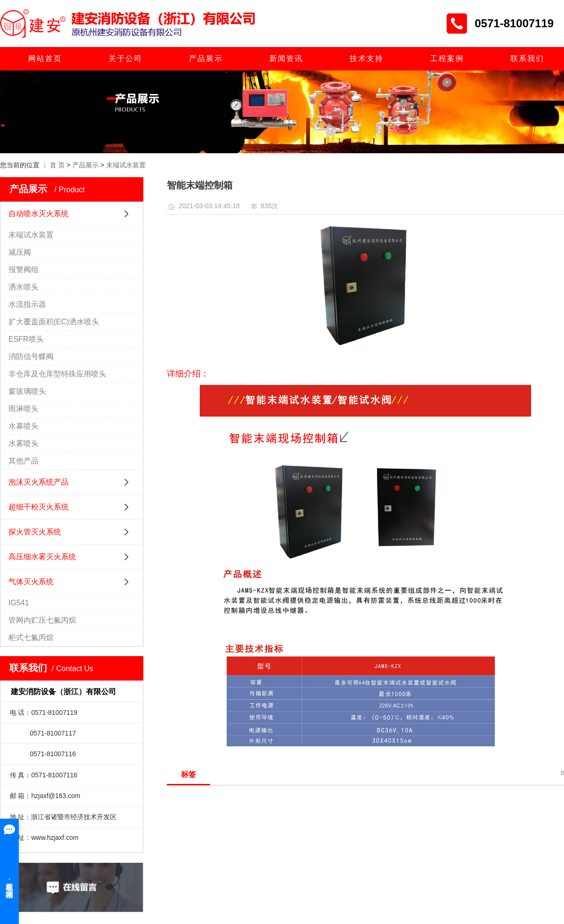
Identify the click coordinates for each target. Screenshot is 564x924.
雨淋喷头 (23, 409)
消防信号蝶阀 (31, 356)
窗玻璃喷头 (27, 391)
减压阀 (20, 252)
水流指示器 (27, 304)
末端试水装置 (126, 165)
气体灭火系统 (31, 582)
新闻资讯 (286, 59)
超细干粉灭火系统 (39, 507)
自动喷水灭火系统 (39, 214)
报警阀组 (23, 270)
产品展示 (206, 59)
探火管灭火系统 (35, 532)
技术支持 (367, 59)
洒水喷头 (23, 287)
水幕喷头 (23, 426)
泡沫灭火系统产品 (39, 482)
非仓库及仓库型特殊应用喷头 (57, 374)
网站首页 (45, 59)
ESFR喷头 (26, 339)
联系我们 (527, 59)
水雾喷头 (23, 443)
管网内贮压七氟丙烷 (42, 620)
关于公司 (125, 59)
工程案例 (447, 59)
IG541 (19, 603)
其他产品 (23, 461)
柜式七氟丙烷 (31, 638)
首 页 (57, 165)
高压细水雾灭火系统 (42, 557)
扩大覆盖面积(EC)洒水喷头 (54, 322)
